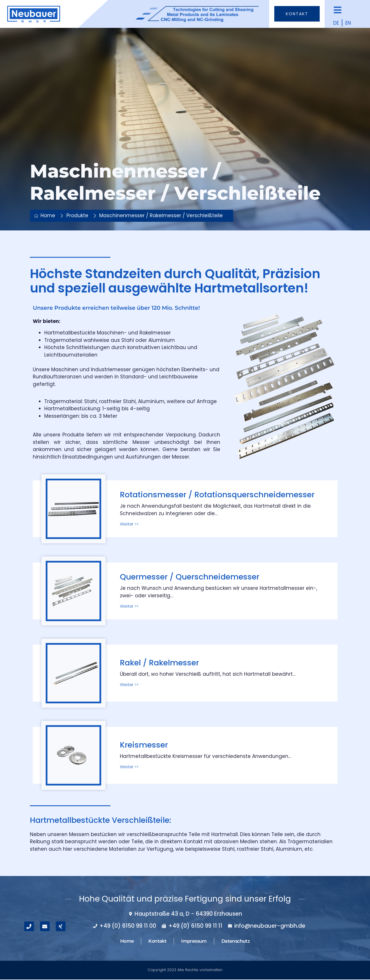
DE (336, 23)
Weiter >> (129, 524)
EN (348, 23)
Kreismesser (144, 745)
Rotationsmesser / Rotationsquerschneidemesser (217, 495)
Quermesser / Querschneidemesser (190, 577)
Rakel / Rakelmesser (159, 663)
